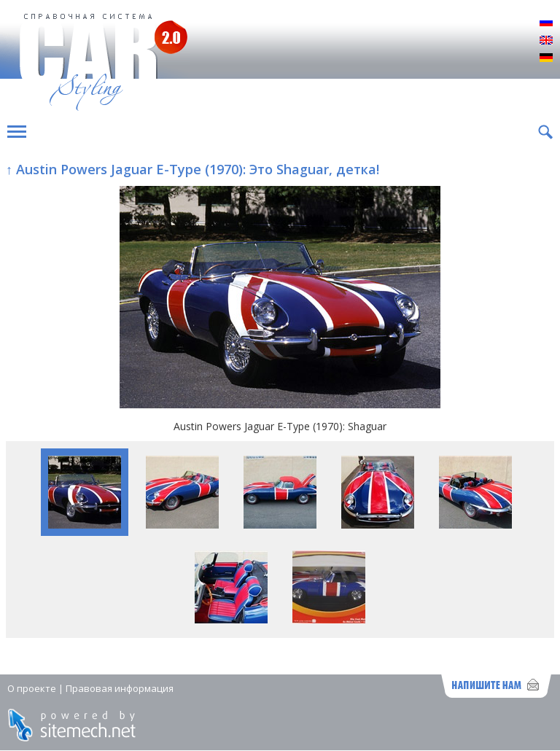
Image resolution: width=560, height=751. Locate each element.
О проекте (32, 688)
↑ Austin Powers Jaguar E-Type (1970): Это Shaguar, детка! (192, 169)
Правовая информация (120, 688)
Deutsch (546, 58)
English (546, 41)
